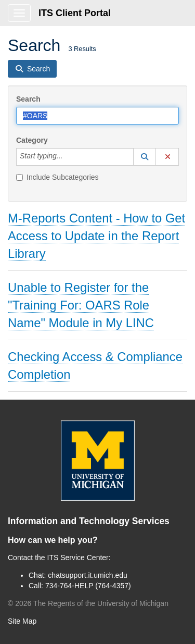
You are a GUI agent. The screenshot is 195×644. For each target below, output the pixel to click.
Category (32, 140)
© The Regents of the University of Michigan (88, 603)
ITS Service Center (78, 558)
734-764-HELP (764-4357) (88, 586)
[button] (145, 157)
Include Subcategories (57, 177)
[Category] (68, 157)
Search (28, 99)
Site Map (22, 621)
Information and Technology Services (89, 521)
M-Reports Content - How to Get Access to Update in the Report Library (96, 236)
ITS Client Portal (75, 13)
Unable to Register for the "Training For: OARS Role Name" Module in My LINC (81, 305)
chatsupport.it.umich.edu (88, 575)
